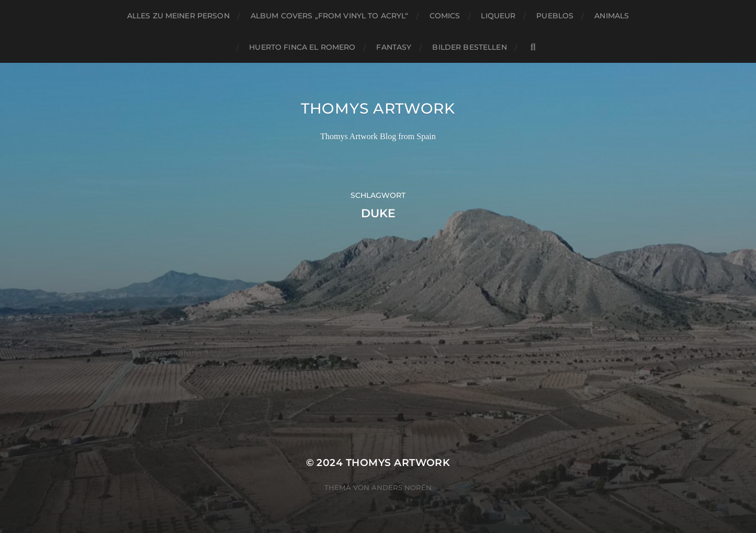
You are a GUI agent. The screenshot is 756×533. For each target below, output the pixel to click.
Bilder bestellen (469, 47)
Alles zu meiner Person (178, 16)
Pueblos (555, 16)
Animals (612, 16)
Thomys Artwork (378, 108)
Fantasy (394, 47)
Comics (445, 16)
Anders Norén (402, 487)
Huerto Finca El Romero (302, 47)
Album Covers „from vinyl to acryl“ (330, 16)
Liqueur (498, 16)
